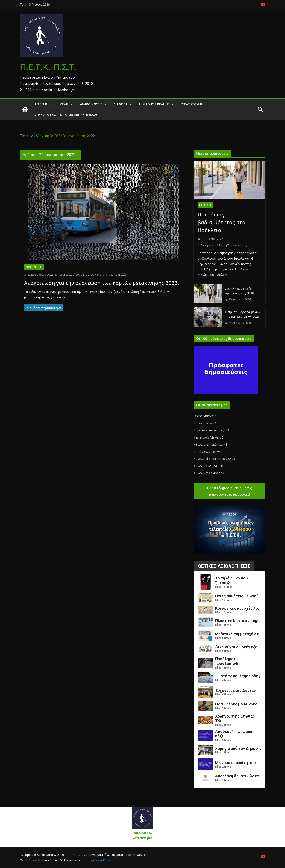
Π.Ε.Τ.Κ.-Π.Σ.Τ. (48, 67)
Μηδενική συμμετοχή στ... (238, 634)
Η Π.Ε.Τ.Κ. (41, 104)
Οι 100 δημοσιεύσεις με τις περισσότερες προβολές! (229, 491)
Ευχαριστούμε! (192, 104)
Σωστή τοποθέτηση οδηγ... (239, 676)
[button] (50, 104)
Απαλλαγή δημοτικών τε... (238, 776)
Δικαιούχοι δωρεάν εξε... (238, 647)
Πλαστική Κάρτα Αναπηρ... (238, 621)
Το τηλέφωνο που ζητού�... (231, 580)
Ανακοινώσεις (91, 104)
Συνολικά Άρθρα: (206, 466)
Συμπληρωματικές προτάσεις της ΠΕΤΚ (240, 291)
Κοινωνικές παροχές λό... (238, 608)
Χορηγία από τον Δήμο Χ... (238, 748)
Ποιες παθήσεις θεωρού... (238, 596)
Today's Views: (204, 423)
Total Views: (202, 452)
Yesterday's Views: (207, 437)
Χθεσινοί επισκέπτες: (209, 444)
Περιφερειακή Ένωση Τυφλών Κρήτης (81, 275)
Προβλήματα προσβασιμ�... (228, 661)
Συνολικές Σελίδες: (207, 473)
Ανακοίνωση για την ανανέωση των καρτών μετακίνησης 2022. (101, 283)
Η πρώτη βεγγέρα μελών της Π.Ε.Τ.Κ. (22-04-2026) (243, 314)
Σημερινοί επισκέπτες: (209, 430)
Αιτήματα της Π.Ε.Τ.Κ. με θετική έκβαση (65, 114)
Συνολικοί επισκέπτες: (210, 459)
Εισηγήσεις (205, 205)
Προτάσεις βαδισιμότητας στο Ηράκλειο (221, 222)
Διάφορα (121, 104)
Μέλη (64, 104)
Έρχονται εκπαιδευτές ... (237, 690)
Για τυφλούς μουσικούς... (238, 704)
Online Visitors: (204, 416)
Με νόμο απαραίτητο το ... (238, 763)
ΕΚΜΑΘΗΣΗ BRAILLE (154, 104)
